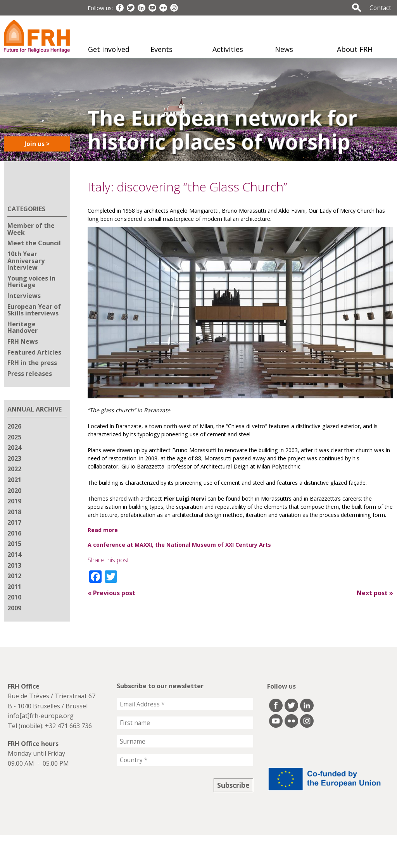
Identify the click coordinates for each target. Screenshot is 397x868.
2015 (14, 544)
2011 (14, 587)
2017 (14, 522)
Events (161, 49)
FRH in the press (32, 363)
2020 (14, 491)
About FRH (355, 49)
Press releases (30, 374)
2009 (14, 608)
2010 (14, 597)
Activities (228, 49)
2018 (14, 512)
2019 (14, 501)
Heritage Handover (22, 327)
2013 (14, 565)
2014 (14, 555)
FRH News (23, 341)
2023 (14, 458)
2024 (14, 448)
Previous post (111, 593)
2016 (14, 533)
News (284, 49)
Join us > (37, 144)
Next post (375, 593)
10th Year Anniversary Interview (26, 261)
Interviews (24, 296)
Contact (380, 8)
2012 (14, 576)
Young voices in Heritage (31, 282)
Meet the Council (34, 243)
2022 (14, 469)
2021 (14, 480)
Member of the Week (31, 229)
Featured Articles (34, 352)
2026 (14, 426)
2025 (14, 437)
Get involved (109, 49)
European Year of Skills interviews (34, 310)
